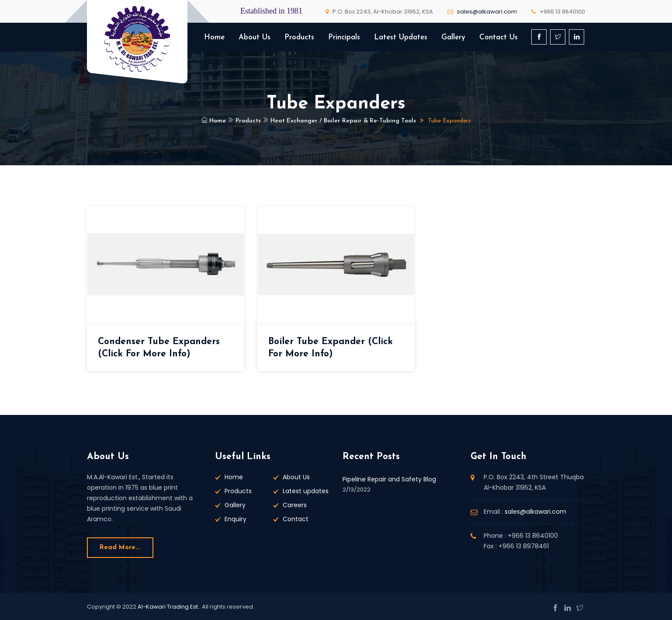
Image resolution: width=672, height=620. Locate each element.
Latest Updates (401, 37)
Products (299, 37)
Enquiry (236, 519)
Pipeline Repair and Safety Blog (389, 479)
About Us (255, 37)
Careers (295, 505)
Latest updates (306, 491)
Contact (296, 519)
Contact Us (499, 37)
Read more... (120, 548)
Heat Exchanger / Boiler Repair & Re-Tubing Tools (339, 121)
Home (214, 37)
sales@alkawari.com (487, 12)
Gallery (453, 37)
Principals (344, 37)
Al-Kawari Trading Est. (168, 607)
